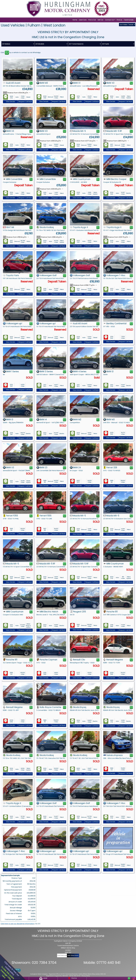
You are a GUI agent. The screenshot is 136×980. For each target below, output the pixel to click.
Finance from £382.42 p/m (51, 237)
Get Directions (73, 955)
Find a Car (92, 20)
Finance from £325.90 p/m (50, 189)
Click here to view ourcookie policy (12, 969)
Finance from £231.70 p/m (117, 237)
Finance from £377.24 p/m (84, 141)
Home (75, 20)
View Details (10, 102)
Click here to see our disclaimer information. (18, 924)
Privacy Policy (86, 976)
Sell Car (101, 20)
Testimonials (129, 20)
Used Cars (83, 20)
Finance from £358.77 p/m (84, 285)
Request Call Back (25, 102)
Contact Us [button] (109, 20)
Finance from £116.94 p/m (16, 237)
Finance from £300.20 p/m (50, 141)
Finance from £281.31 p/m (116, 141)
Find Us (119, 20)
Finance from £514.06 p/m (17, 93)
